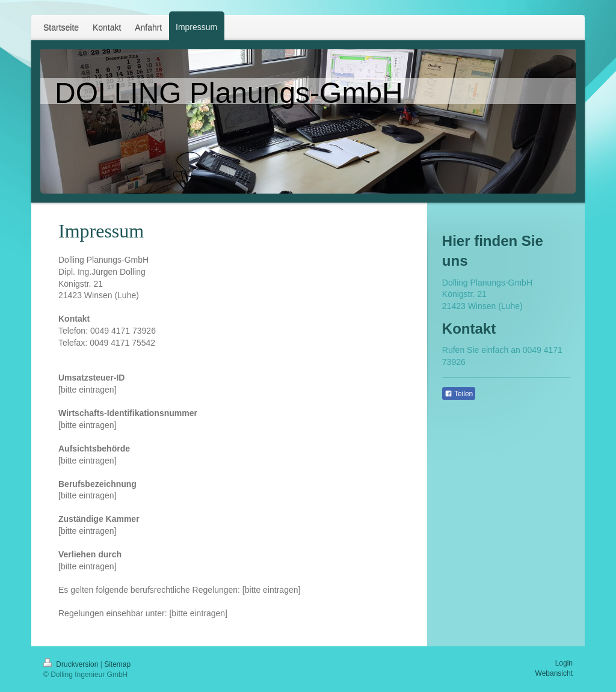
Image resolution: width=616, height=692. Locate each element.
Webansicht (554, 673)
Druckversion (72, 664)
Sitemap (117, 664)
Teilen (459, 394)
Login (564, 663)
